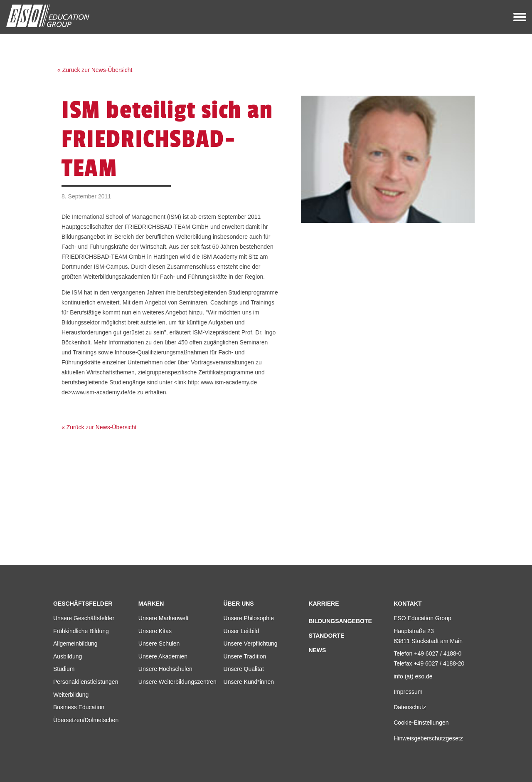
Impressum (408, 692)
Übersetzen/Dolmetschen (86, 720)
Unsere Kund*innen (249, 682)
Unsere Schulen (159, 643)
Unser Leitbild (241, 631)
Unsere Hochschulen (165, 669)
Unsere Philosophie (249, 618)
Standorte (326, 636)
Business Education (79, 707)
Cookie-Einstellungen (421, 723)
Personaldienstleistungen (86, 682)
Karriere (324, 604)
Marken (151, 604)
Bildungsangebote (340, 621)
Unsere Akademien (163, 656)
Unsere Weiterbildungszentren (177, 682)
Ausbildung (68, 656)
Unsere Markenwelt (164, 618)
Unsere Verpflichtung (251, 643)
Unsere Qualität (244, 669)
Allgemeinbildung (75, 643)
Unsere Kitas (155, 631)
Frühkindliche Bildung (81, 631)
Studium (64, 669)
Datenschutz (410, 707)
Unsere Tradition (245, 656)
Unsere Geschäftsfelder (84, 618)
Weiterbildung (71, 695)
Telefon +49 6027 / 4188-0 (427, 653)
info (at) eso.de (413, 676)
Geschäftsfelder (83, 604)
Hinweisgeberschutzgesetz (428, 738)
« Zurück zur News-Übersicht (95, 70)
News (317, 650)
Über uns (239, 604)
